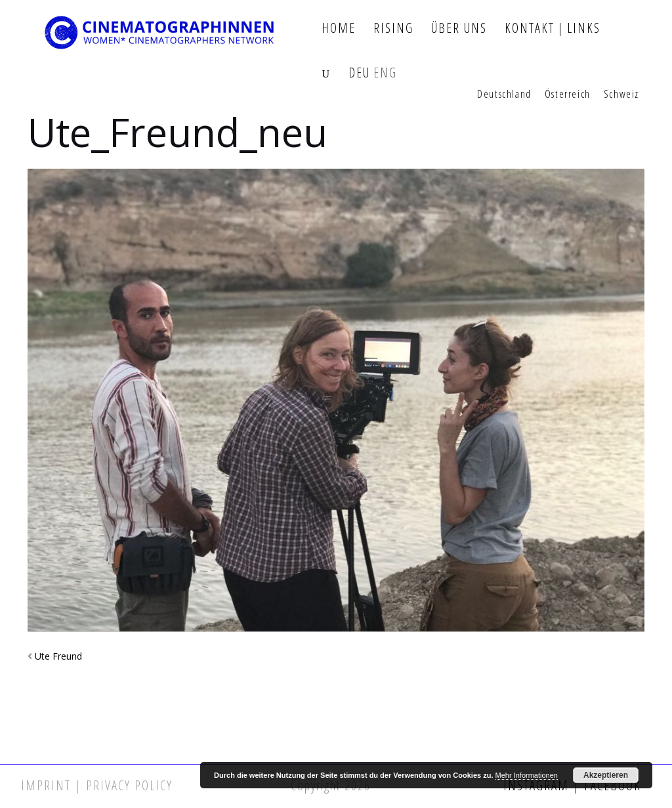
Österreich (568, 95)
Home (339, 29)
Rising (393, 29)
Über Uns (459, 29)
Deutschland (504, 95)
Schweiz (621, 95)
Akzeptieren (606, 775)
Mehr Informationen (527, 775)
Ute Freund (58, 656)
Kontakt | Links (553, 29)
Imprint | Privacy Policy (97, 785)
